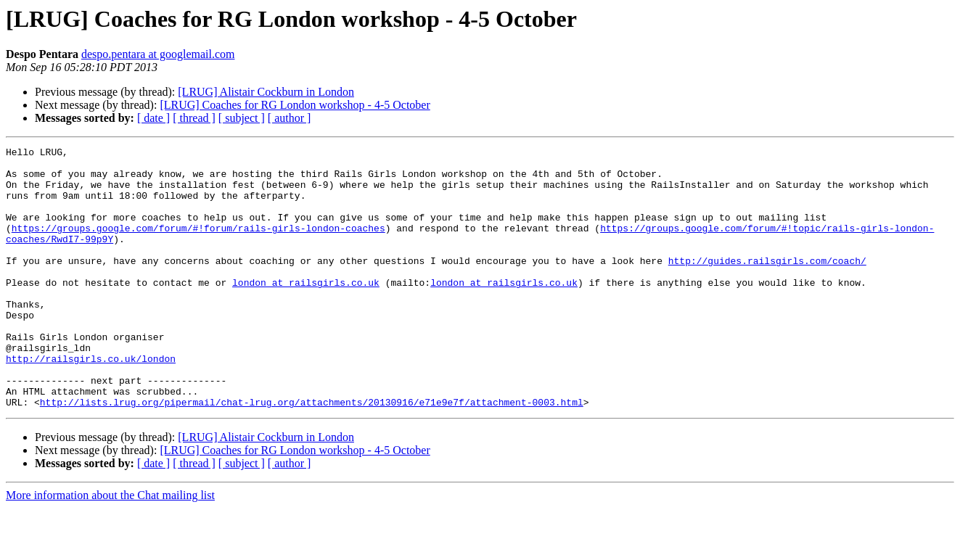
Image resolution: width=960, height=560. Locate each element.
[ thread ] (194, 118)
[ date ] (153, 118)
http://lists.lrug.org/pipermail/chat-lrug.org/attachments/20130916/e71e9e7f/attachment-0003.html (312, 454)
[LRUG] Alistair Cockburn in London (266, 92)
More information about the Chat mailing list (110, 547)
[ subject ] (242, 118)
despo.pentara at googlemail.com (158, 54)
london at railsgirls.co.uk (306, 310)
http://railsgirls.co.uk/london (91, 402)
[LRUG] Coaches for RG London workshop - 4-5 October (295, 105)
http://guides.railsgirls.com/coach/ (767, 284)
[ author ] (290, 118)
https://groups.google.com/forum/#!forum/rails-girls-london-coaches (198, 245)
